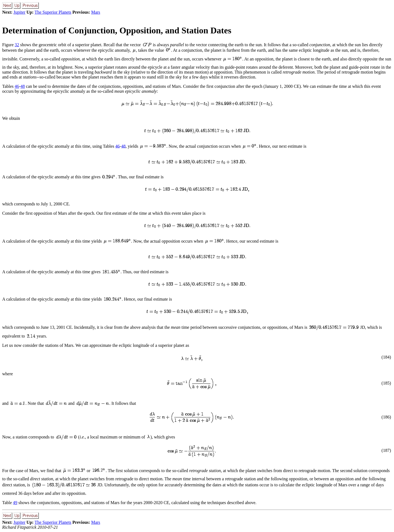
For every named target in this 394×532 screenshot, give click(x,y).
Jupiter (19, 12)
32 (17, 45)
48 (23, 86)
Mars (96, 12)
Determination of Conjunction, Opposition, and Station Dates (117, 30)
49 (15, 503)
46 (17, 86)
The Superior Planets (53, 12)
